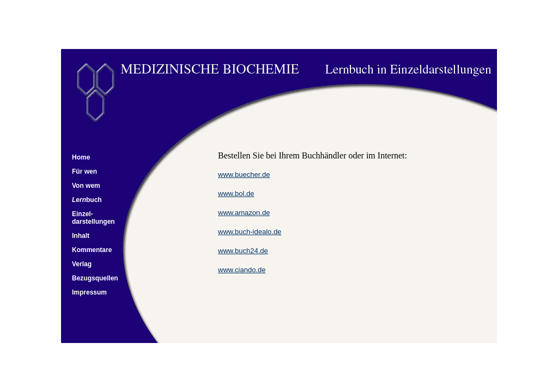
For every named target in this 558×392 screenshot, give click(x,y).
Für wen (84, 171)
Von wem (86, 186)
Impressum (89, 292)
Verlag (82, 264)
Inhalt (81, 236)
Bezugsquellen (95, 278)
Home (81, 157)
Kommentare (92, 250)
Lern (79, 200)
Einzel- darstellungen (93, 218)
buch (94, 200)
